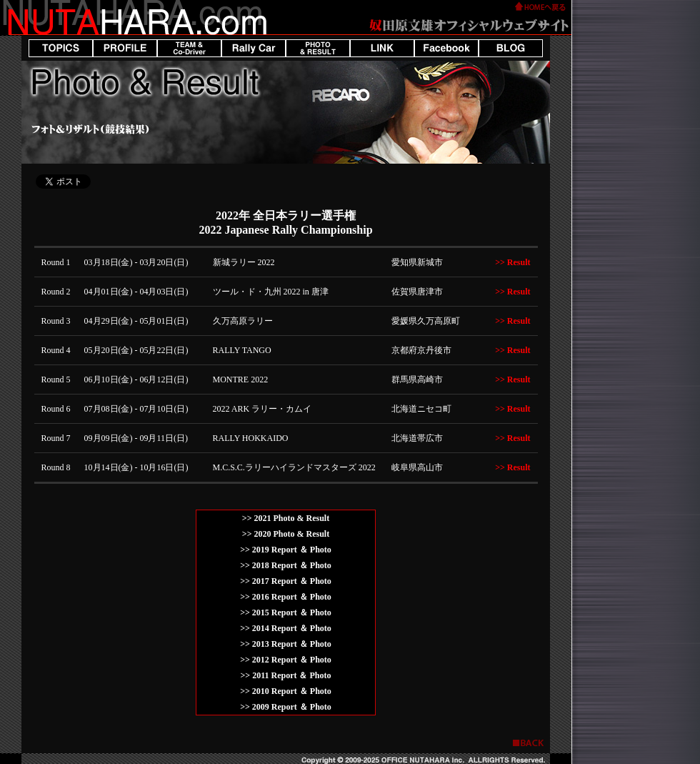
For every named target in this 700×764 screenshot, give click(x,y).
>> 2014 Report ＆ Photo (286, 628)
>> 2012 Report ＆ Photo (286, 660)
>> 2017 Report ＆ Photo (286, 581)
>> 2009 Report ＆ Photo (286, 707)
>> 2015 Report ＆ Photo (286, 612)
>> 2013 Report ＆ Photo (286, 644)
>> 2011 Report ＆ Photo (285, 675)
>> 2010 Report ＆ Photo (286, 691)
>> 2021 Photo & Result (286, 518)
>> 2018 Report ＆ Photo (286, 565)
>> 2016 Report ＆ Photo (286, 597)
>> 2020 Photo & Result (286, 534)
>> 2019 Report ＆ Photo (286, 550)
